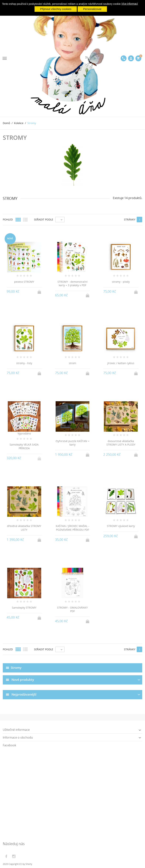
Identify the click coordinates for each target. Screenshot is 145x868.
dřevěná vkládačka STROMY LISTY (24, 528)
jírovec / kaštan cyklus (121, 363)
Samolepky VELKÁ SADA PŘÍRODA (24, 446)
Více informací (130, 4)
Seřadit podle (44, 219)
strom (72, 363)
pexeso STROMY (24, 282)
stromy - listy (24, 363)
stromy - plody (121, 282)
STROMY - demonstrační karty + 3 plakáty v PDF (72, 284)
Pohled (8, 219)
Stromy (16, 668)
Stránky (130, 219)
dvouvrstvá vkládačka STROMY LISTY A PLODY (121, 443)
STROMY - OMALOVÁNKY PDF (72, 609)
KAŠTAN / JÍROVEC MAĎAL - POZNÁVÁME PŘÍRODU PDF (72, 528)
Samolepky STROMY (24, 608)
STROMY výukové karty (121, 526)
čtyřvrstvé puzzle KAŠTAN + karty (72, 443)
